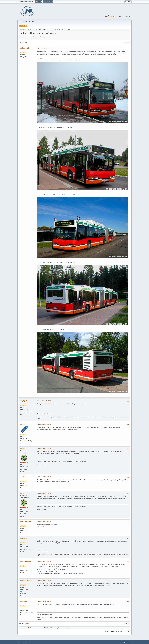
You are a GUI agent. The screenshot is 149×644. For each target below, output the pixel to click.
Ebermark (26, 48)
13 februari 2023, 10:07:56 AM (44, 538)
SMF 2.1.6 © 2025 (22, 642)
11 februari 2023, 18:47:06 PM (44, 449)
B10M (24, 477)
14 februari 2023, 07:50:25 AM (44, 601)
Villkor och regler (122, 642)
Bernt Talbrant (27, 581)
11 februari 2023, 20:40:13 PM (44, 522)
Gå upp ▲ (129, 642)
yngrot (24, 401)
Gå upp (21, 624)
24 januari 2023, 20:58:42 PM (44, 48)
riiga (24, 424)
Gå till (106, 631)
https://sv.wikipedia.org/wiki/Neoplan (47, 525)
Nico (24, 449)
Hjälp (116, 642)
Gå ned (21, 43)
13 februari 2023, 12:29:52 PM (44, 561)
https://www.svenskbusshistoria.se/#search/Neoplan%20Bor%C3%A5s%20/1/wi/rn (60, 573)
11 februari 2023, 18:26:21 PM (44, 424)
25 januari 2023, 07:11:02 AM (44, 401)
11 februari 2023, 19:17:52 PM (44, 493)
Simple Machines (30, 642)
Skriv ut (127, 43)
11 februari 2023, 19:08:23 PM (44, 477)
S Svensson (26, 522)
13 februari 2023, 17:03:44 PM (44, 581)
